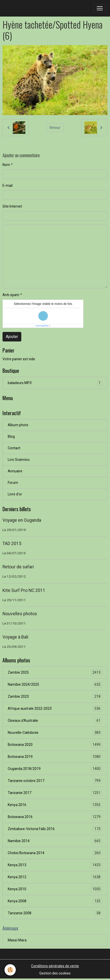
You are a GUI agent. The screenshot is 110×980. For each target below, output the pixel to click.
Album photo (18, 425)
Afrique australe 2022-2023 (55, 709)
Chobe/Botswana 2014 (55, 853)
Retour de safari (18, 567)
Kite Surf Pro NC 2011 (24, 590)
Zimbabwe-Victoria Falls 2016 (55, 829)
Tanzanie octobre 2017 (55, 781)
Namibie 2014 (55, 841)
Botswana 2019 (55, 757)
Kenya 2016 (55, 805)
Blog (11, 436)
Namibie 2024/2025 (55, 685)
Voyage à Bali (15, 637)
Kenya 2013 (55, 865)
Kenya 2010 (55, 889)
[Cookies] (10, 970)
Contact (14, 448)
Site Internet (12, 206)
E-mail (8, 186)
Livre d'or (15, 494)
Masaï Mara (17, 940)
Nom (6, 165)
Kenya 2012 (55, 877)
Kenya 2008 (55, 901)
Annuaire (15, 471)
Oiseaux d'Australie (55, 721)
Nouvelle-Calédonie (55, 733)
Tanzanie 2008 (55, 913)
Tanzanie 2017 (55, 793)
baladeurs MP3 (55, 383)
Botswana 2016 (55, 817)
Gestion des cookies (55, 973)
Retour (55, 128)
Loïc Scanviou (19, 460)
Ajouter (12, 337)
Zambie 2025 (55, 673)
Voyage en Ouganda (22, 520)
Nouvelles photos (20, 614)
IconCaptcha (42, 326)
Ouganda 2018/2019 (55, 769)
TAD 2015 (12, 544)
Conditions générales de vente (55, 966)
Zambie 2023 (55, 697)
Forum (13, 483)
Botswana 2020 (55, 745)
